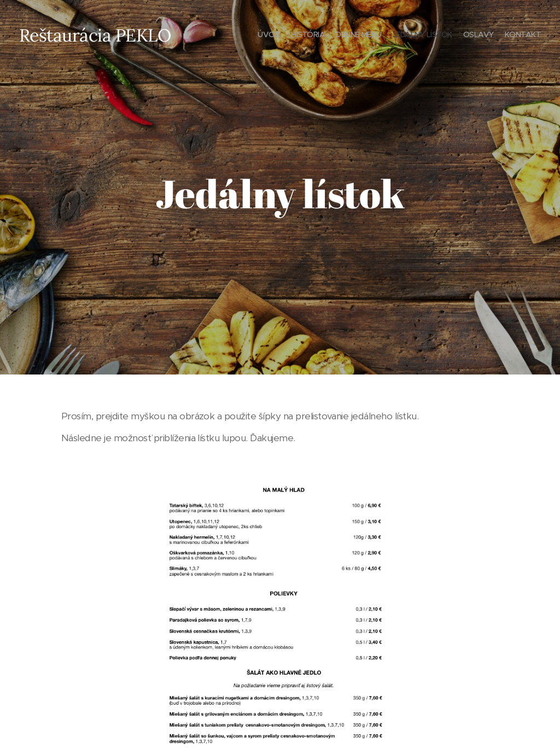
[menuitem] (488, 36)
